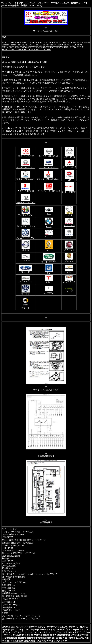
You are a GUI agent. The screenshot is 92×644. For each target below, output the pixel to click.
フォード (26, 272)
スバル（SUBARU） (49, 168)
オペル (69, 215)
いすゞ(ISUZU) (69, 192)
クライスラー (26, 281)
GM (49, 273)
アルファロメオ (26, 215)
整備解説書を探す (46, 456)
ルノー (49, 250)
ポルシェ (69, 261)
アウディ (49, 236)
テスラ (49, 282)
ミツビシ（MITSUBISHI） (49, 179)
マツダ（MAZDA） (26, 179)
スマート (26, 308)
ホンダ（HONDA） (26, 168)
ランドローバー (49, 262)
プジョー (69, 237)
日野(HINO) (69, 157)
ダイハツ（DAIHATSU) (49, 191)
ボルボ (26, 250)
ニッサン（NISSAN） (49, 156)
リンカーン (49, 293)
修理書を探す (46, 522)
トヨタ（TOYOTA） (26, 156)
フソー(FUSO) (69, 167)
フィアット (69, 250)
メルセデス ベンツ (26, 226)
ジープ (69, 291)
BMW (49, 227)
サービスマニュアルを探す (46, 31)
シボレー (69, 272)
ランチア (26, 294)
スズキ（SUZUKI (26, 191)
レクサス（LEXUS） (26, 203)
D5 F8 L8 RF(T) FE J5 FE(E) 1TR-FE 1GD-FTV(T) (24, 62)
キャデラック (69, 282)
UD (69, 180)
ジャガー (26, 260)
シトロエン (69, 226)
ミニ (49, 214)
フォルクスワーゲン (26, 238)
